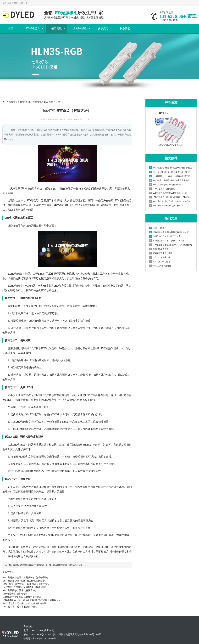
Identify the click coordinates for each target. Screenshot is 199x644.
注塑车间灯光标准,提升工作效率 (165, 236)
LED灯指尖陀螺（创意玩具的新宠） (69, 565)
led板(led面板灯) (158, 228)
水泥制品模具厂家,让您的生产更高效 (167, 241)
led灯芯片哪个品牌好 (160, 266)
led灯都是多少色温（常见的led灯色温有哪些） (26, 577)
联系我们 (125, 28)
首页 (11, 28)
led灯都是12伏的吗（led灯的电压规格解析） (25, 587)
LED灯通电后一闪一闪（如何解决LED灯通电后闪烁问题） (32, 600)
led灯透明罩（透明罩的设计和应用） (21, 607)
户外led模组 (80, 28)
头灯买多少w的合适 (160, 262)
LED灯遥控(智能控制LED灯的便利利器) (22, 597)
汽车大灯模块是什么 (160, 257)
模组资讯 (56, 28)
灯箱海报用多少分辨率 (161, 253)
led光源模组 (24, 102)
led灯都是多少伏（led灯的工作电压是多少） (25, 581)
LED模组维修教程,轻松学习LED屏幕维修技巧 (171, 245)
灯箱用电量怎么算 (159, 249)
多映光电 (103, 28)
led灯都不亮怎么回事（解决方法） (20, 590)
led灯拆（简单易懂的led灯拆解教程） (29, 565)
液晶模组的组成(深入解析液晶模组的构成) (169, 232)
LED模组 (49, 102)
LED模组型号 (32, 28)
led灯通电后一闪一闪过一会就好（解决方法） (25, 603)
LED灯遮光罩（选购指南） (16, 594)
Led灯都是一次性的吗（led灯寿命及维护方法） (26, 584)
